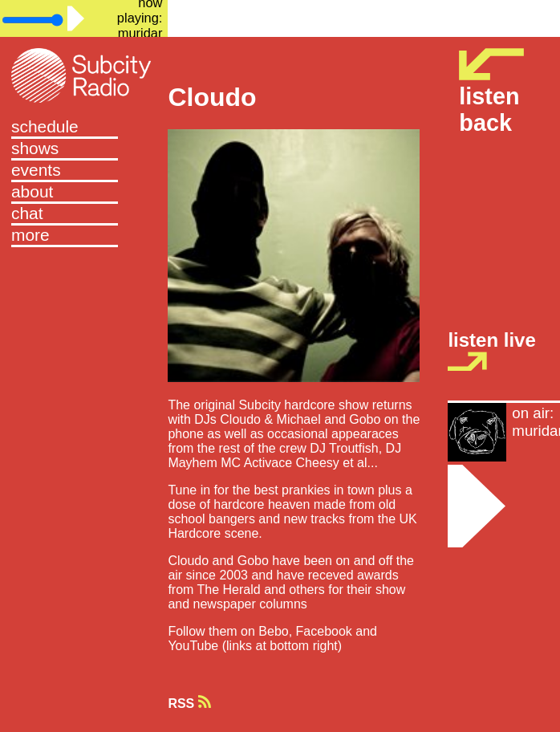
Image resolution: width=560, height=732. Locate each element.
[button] (84, 236)
